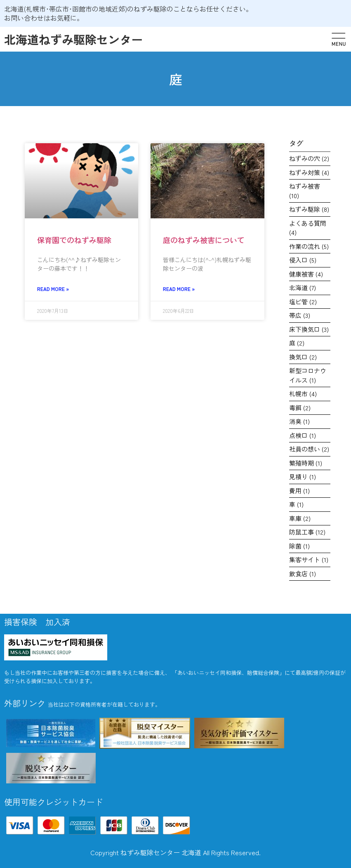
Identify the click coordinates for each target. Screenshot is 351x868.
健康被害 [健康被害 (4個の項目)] (306, 274)
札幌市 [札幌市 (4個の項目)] (303, 394)
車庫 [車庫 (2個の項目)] (300, 518)
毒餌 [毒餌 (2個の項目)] (300, 408)
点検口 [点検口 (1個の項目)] (303, 435)
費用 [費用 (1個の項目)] (299, 491)
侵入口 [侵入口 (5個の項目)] (303, 260)
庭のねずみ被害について (204, 240)
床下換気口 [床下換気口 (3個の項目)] (309, 329)
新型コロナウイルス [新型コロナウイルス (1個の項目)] (308, 375)
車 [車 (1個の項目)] (296, 504)
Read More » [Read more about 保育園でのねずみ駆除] (53, 289)
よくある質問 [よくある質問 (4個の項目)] (308, 228)
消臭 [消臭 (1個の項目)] (299, 421)
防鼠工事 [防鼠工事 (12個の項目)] (307, 532)
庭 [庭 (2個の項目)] (297, 343)
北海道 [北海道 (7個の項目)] (303, 287)
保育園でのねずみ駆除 (74, 240)
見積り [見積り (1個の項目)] (303, 477)
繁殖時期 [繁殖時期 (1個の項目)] (306, 463)
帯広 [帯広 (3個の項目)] (300, 315)
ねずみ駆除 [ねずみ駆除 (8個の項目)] (309, 209)
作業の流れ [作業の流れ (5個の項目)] (309, 246)
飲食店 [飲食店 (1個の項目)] (303, 574)
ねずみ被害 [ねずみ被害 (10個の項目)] (305, 191)
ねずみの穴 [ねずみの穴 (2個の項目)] (309, 158)
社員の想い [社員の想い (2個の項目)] (309, 449)
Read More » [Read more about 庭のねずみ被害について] (179, 289)
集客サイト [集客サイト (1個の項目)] (309, 559)
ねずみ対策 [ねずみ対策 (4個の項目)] (309, 172)
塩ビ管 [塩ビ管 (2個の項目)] (303, 302)
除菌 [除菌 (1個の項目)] (299, 546)
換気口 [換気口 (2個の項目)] (303, 357)
